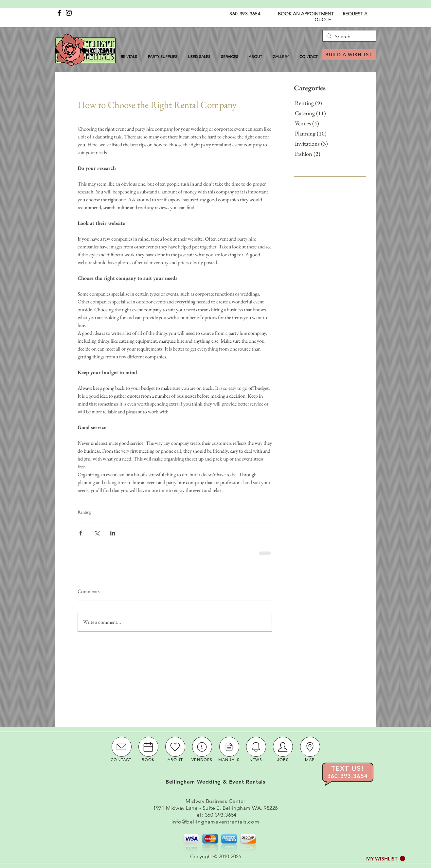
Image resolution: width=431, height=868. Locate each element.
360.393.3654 (245, 14)
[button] (386, 859)
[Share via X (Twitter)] (97, 533)
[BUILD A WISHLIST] (349, 54)
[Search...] (348, 37)
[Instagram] (69, 13)
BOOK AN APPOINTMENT (306, 14)
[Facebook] (59, 13)
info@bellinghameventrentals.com (216, 822)
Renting (84, 512)
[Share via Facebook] (81, 533)
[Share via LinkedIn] (113, 533)
